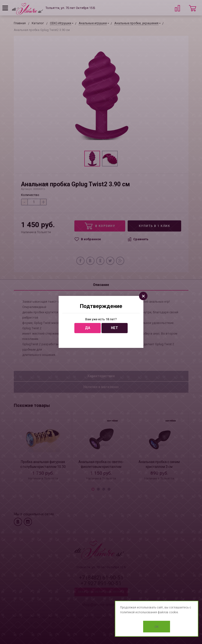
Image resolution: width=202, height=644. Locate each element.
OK (157, 627)
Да (88, 328)
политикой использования (139, 612)
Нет (114, 328)
